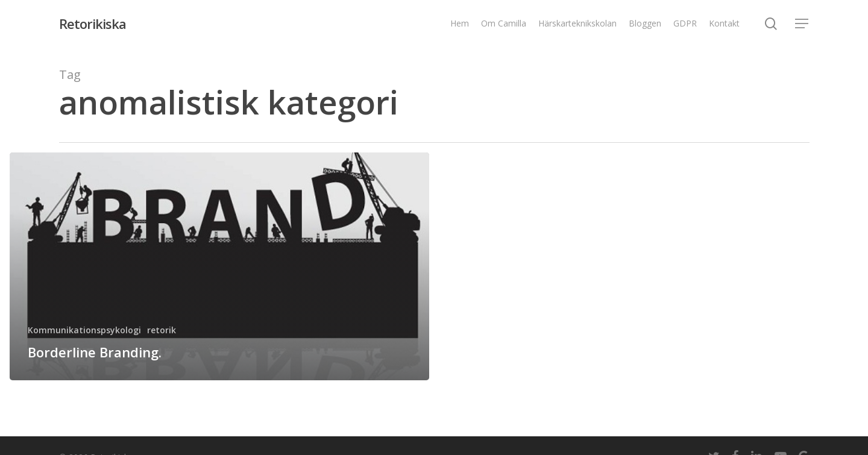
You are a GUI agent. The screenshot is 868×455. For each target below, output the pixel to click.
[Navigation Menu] (802, 24)
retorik (162, 330)
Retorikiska (93, 24)
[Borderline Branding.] (219, 266)
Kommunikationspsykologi (84, 330)
